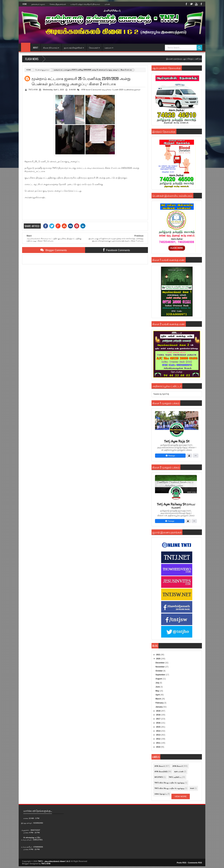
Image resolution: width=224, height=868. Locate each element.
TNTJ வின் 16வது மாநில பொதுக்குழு (169, 788)
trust (192, 788)
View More (181, 796)
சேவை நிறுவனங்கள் (58, 4)
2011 (159, 743)
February (160, 703)
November (160, 667)
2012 (159, 739)
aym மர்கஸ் (179, 772)
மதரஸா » (109, 48)
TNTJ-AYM (33, 90)
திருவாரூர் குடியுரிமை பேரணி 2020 (108, 90)
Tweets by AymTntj (161, 394)
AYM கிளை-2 (87, 90)
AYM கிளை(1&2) (161, 772)
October (159, 671)
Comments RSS (195, 863)
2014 (159, 731)
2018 (159, 715)
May (158, 691)
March (159, 699)
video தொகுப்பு (161, 794)
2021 (159, 655)
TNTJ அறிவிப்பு (175, 777)
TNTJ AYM (46, 864)
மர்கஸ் (107, 4)
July (158, 683)
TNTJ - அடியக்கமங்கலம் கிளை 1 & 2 (54, 861)
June (158, 687)
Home (25, 4)
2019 (159, 711)
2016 (159, 723)
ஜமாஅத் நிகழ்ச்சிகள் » (74, 48)
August (159, 679)
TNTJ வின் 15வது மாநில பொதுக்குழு (169, 783)
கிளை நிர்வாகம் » (51, 48)
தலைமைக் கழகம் (38, 4)
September (161, 675)
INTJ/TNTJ (159, 777)
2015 (159, 727)
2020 (159, 659)
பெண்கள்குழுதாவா (42, 70)
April (158, 695)
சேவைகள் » (94, 48)
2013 (159, 735)
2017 (159, 719)
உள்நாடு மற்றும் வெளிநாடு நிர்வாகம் (85, 4)
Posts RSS (182, 863)
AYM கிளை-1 (160, 766)
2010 (159, 747)
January (159, 707)
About (36, 48)
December (160, 663)
